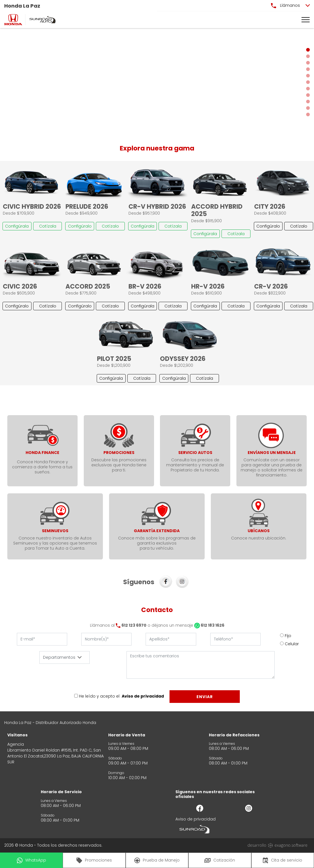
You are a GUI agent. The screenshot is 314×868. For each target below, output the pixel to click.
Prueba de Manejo (157, 860)
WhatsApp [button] (31, 860)
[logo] (13, 20)
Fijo (288, 636)
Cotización (220, 860)
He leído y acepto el (99, 696)
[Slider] (157, 82)
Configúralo (80, 226)
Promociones (94, 860)
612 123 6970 (134, 625)
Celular (292, 644)
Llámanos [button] (285, 5)
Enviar (205, 697)
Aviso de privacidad (143, 696)
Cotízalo (110, 226)
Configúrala (17, 226)
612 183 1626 (209, 625)
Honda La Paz (22, 6)
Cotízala (48, 226)
